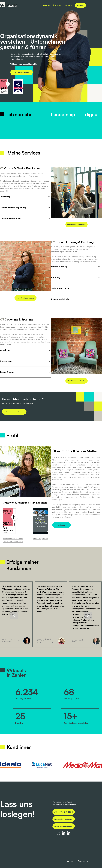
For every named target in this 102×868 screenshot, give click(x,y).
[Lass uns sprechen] (22, 72)
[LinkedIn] (61, 525)
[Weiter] (88, 616)
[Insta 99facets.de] (58, 833)
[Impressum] (67, 861)
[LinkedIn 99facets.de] (64, 833)
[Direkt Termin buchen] (64, 826)
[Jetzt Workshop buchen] (76, 224)
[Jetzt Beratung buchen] (25, 298)
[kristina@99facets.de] (64, 819)
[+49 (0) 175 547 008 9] (64, 812)
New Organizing (41, 539)
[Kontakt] (80, 5)
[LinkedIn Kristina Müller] (69, 833)
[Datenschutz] (85, 861)
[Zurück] (14, 616)
